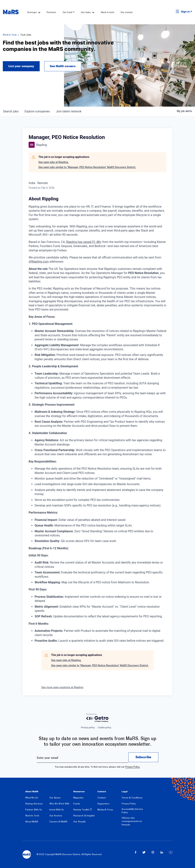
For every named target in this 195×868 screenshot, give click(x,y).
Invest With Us (57, 810)
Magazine (78, 798)
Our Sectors (56, 816)
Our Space (55, 798)
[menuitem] (34, 12)
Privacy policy (88, 728)
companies (37, 111)
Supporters (103, 804)
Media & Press (105, 810)
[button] (172, 12)
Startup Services (34, 804)
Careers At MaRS (58, 822)
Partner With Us (34, 810)
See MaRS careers (63, 66)
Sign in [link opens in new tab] (185, 12)
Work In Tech (10, 35)
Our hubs (86, 12)
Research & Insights (84, 816)
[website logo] (11, 12)
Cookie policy (104, 728)
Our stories (127, 12)
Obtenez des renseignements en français (132, 821)
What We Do (32, 798)
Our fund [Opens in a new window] (67, 12)
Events (77, 804)
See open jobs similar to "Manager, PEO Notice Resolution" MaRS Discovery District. (87, 167)
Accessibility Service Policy (132, 811)
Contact (102, 798)
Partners (51, 12)
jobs (11, 111)
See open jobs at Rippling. (54, 162)
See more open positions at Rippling (62, 687)
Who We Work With (59, 804)
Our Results (79, 822)
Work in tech (107, 12)
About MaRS (32, 822)
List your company (21, 66)
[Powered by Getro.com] (97, 718)
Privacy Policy (132, 767)
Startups (32, 12)
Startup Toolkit (81, 810)
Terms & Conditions (132, 798)
